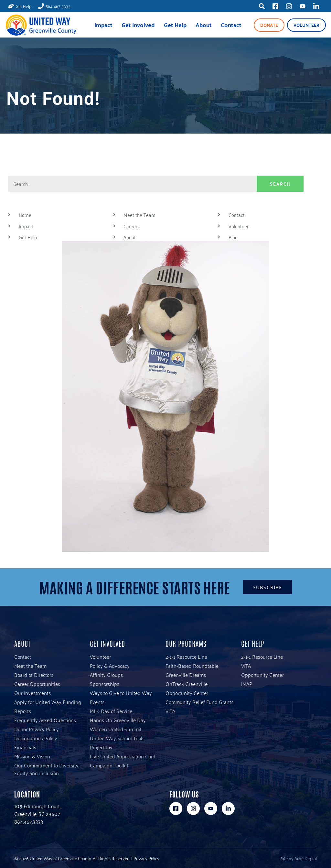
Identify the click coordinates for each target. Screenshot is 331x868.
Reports (23, 711)
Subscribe (267, 587)
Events (97, 702)
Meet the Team (30, 666)
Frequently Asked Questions (45, 720)
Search (280, 184)
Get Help (175, 25)
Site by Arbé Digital (299, 858)
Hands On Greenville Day (118, 720)
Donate (269, 25)
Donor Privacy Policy (37, 729)
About (204, 25)
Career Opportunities (37, 684)
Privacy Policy (146, 858)
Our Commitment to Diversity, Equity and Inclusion (47, 769)
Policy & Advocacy (110, 666)
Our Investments (32, 693)
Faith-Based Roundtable (192, 666)
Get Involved (138, 25)
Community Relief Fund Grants (199, 702)
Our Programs (186, 643)
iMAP (247, 684)
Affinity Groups (106, 675)
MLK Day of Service (111, 711)
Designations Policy (36, 738)
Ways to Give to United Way (121, 693)
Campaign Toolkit (109, 765)
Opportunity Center (187, 693)
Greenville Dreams (186, 675)
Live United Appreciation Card (123, 756)
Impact (103, 25)
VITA (170, 711)
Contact (231, 25)
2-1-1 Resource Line (186, 656)
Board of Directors (34, 675)
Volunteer (306, 25)
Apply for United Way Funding (48, 702)
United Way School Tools (117, 738)
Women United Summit (116, 729)
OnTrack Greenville (187, 684)
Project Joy (101, 747)
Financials (25, 747)
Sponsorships (105, 684)
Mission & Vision (32, 756)
